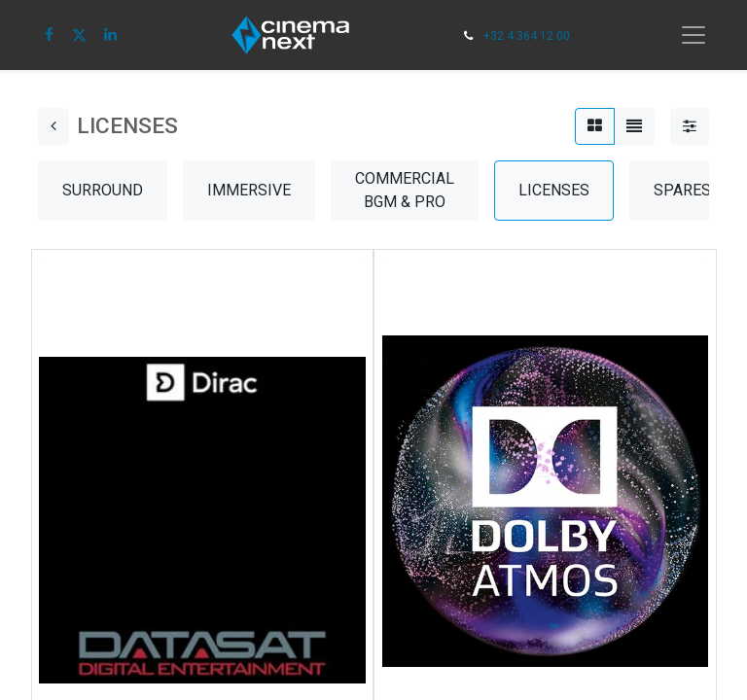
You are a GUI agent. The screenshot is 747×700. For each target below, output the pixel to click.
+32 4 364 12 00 (527, 36)
